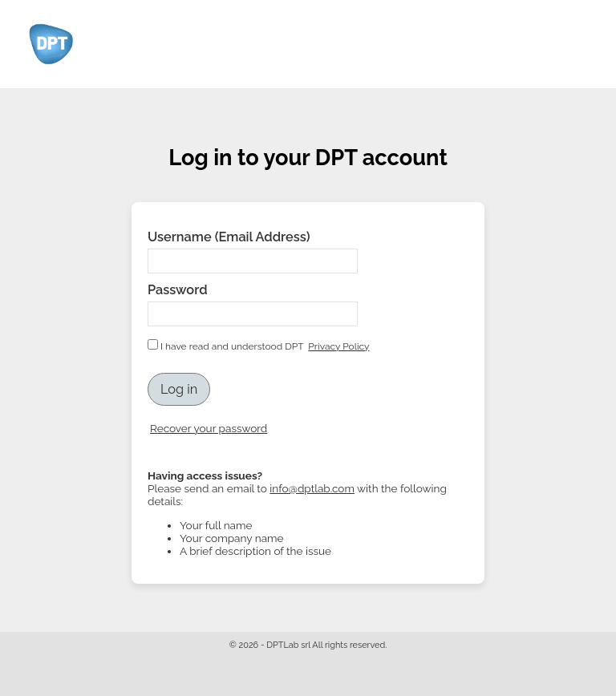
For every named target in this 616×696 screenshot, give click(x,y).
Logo (53, 44)
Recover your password (209, 428)
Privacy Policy (338, 346)
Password (178, 290)
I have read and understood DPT (260, 346)
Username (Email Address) (229, 237)
